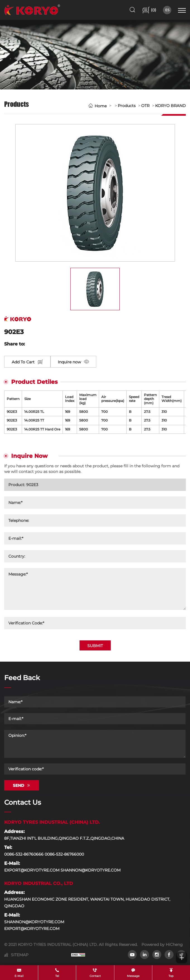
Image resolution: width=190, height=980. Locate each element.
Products (127, 106)
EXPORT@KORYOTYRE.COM (32, 929)
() (153, 10)
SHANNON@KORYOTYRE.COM (34, 922)
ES (167, 10)
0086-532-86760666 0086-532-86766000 (44, 854)
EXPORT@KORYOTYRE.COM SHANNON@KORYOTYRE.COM (62, 870)
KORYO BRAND (170, 106)
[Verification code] (95, 769)
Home (101, 106)
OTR (145, 106)
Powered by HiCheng (162, 945)
